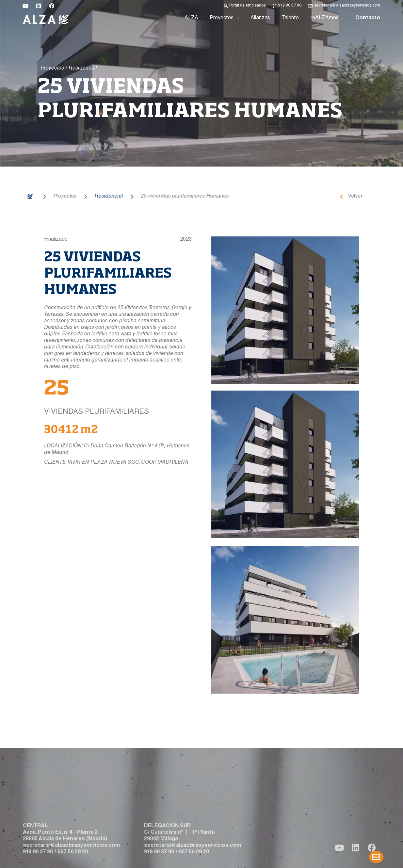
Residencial (82, 197)
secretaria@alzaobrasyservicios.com (71, 861)
